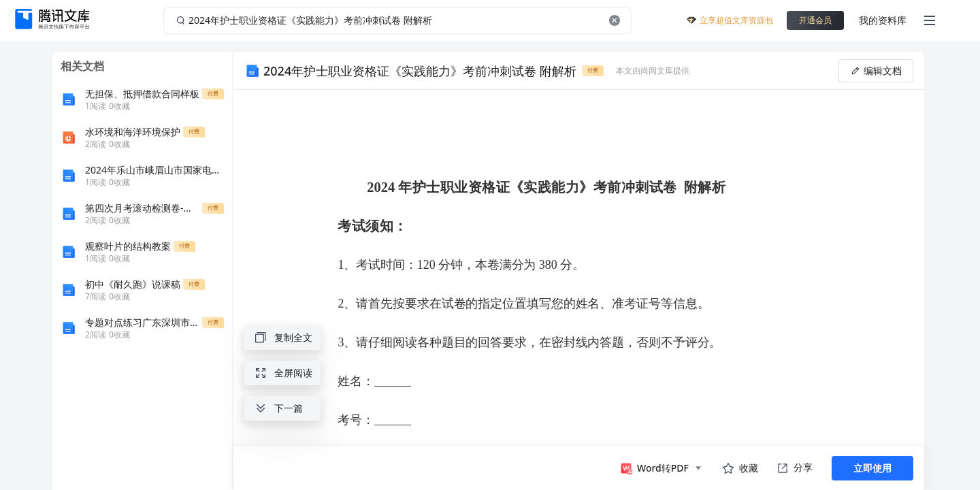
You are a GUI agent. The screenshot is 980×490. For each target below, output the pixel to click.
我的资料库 (883, 20)
